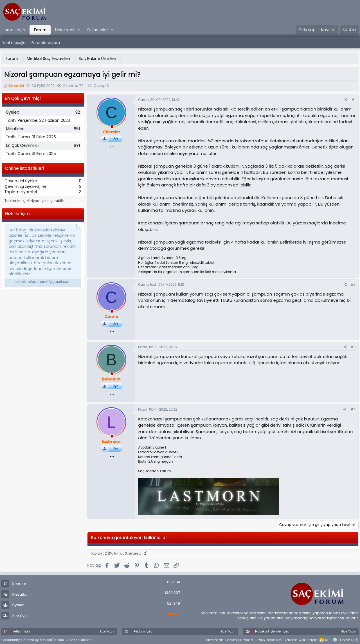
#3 (353, 347)
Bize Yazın (215, 640)
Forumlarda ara (46, 43)
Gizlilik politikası (268, 640)
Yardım (291, 640)
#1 (354, 100)
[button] (79, 30)
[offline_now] (112, 127)
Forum (40, 30)
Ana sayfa (15, 30)
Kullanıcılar (97, 30)
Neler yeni (65, 30)
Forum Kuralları (239, 640)
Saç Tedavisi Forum (154, 471)
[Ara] (349, 30)
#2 (353, 284)
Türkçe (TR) (346, 640)
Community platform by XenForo (47, 640)
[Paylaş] (346, 100)
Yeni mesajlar (15, 43)
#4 (353, 409)
